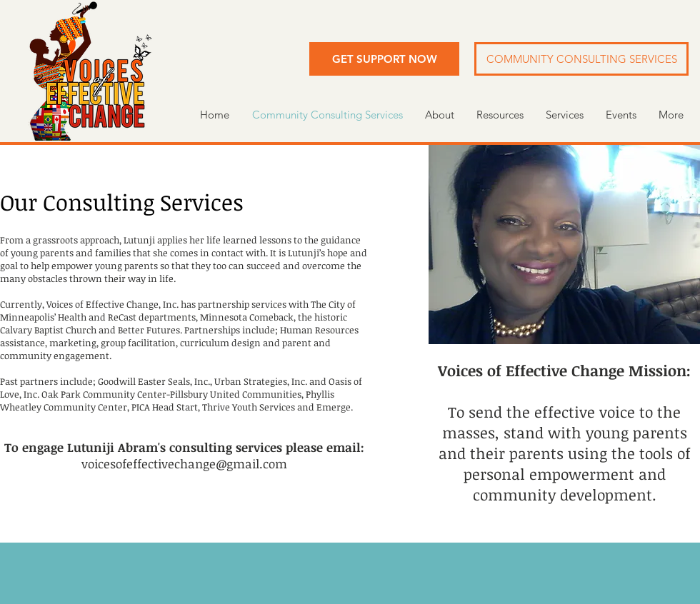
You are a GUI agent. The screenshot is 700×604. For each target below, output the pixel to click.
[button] (384, 59)
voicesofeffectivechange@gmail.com (184, 464)
